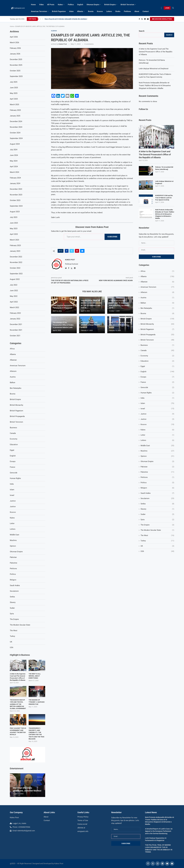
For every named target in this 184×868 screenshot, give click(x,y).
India (157, 398)
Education (157, 361)
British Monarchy (157, 324)
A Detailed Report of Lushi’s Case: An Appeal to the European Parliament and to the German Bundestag (159, 831)
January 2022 (15, 319)
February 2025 (15, 110)
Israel (157, 409)
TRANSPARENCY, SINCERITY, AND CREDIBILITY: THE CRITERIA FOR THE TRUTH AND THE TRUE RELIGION (36, 734)
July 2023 (14, 217)
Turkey (157, 541)
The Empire (157, 525)
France (157, 382)
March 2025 (14, 105)
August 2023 (15, 212)
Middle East (157, 446)
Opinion (157, 456)
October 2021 (15, 336)
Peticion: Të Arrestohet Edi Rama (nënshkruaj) (164, 168)
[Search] (173, 8)
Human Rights (157, 393)
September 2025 (16, 76)
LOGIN (167, 8)
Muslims (157, 451)
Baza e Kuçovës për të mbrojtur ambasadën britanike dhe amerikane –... (67, 19)
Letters (109, 11)
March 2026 (14, 43)
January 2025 (15, 116)
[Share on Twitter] (72, 251)
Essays (157, 377)
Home (33, 5)
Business (157, 345)
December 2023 (16, 189)
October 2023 (15, 200)
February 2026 (15, 48)
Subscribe (112, 237)
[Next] (43, 19)
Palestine (157, 472)
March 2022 (14, 307)
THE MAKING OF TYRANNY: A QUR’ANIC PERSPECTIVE (37, 702)
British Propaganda (157, 335)
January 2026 (15, 54)
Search (142, 31)
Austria (157, 298)
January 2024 (15, 183)
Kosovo (100, 11)
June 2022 (14, 291)
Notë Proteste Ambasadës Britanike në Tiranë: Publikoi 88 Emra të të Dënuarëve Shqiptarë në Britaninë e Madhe (155, 85)
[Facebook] (139, 19)
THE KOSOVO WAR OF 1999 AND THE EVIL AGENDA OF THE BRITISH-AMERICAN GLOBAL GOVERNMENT (18, 704)
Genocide (157, 387)
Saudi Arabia (157, 493)
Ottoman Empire (93, 5)
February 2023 (15, 245)
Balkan (157, 303)
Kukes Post (63, 44)
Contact (146, 11)
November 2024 (16, 127)
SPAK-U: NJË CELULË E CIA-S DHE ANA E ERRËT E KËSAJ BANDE (120, 325)
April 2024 (14, 167)
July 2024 (14, 150)
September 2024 (16, 138)
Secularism (157, 498)
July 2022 (14, 285)
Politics (71, 5)
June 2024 (14, 155)
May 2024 (14, 161)
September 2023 (16, 206)
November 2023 (16, 195)
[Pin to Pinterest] (77, 251)
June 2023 (14, 223)
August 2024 (15, 144)
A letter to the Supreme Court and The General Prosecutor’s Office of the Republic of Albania (156, 52)
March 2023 (14, 240)
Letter (157, 435)
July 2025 (14, 82)
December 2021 (16, 324)
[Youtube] (148, 19)
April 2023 (14, 234)
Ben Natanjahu (157, 308)
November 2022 (16, 262)
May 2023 (14, 229)
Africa (157, 271)
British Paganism (59, 11)
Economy (157, 356)
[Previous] (40, 19)
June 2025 (14, 88)
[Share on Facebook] (67, 251)
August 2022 (15, 279)
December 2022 (16, 257)
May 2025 (14, 93)
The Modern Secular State (157, 530)
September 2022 (16, 274)
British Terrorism (127, 5)
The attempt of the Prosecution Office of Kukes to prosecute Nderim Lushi (63, 325)
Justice (157, 414)
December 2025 (16, 59)
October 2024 (15, 133)
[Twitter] (142, 19)
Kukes (60, 5)
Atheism (157, 292)
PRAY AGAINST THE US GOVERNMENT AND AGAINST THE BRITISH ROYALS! (18, 731)
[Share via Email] (82, 251)
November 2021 (16, 330)
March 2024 (14, 172)
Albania (80, 11)
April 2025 (14, 99)
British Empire (110, 5)
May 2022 (14, 296)
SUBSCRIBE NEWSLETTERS (162, 19)
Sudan (157, 514)
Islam (71, 11)
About (137, 11)
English (80, 5)
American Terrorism (39, 11)
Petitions (127, 11)
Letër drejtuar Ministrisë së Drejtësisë (154, 69)
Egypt (157, 366)
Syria (157, 520)
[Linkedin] (145, 19)
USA (157, 551)
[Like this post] (61, 251)
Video (41, 5)
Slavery (157, 509)
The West (157, 535)
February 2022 (15, 313)
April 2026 (14, 37)
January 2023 (15, 251)
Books (118, 11)
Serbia (157, 504)
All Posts (51, 5)
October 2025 (15, 71)
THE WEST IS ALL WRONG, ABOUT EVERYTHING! (35, 676)
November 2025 (16, 65)
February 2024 (15, 178)
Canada (157, 351)
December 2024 (16, 121)
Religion (157, 488)
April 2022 (14, 302)
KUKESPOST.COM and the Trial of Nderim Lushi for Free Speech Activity (164, 198)
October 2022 (15, 268)
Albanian (157, 282)
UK (157, 546)
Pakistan (157, 467)
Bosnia (91, 11)
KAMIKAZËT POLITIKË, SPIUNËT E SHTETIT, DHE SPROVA (90, 325)
